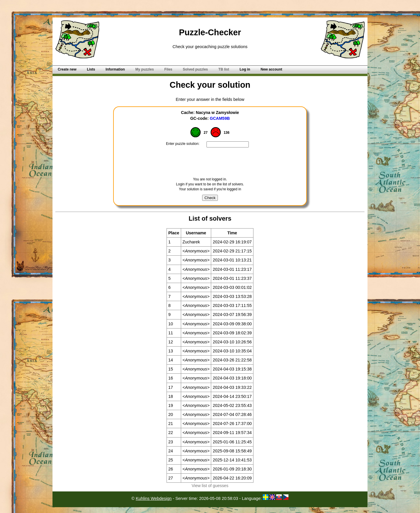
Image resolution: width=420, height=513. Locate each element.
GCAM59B (220, 118)
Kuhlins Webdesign (154, 498)
